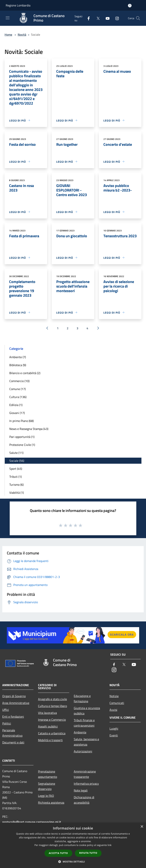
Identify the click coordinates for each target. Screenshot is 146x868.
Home (8, 35)
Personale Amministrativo (12, 733)
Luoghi (114, 728)
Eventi (114, 735)
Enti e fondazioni (13, 717)
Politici (7, 723)
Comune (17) (17, 389)
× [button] (142, 827)
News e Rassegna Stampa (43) (29, 429)
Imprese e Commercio (52, 720)
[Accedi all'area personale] (130, 6)
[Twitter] (97, 18)
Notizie (114, 696)
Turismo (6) (16, 485)
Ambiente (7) (18, 357)
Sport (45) (16, 469)
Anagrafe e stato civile (52, 699)
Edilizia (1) (16, 405)
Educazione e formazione (82, 698)
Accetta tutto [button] (58, 853)
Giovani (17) (17, 413)
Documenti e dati (13, 742)
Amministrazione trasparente (85, 774)
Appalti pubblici (48, 726)
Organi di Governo (14, 696)
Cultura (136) (18, 397)
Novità (22, 35)
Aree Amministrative (16, 703)
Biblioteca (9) (18, 365)
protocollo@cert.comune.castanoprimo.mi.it (32, 822)
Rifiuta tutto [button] (88, 853)
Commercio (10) (19, 381)
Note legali (81, 790)
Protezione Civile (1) (22, 445)
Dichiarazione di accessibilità (84, 800)
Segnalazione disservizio (47, 786)
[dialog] (73, 845)
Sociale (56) (17, 461)
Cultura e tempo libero (52, 706)
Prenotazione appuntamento (48, 774)
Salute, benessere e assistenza (86, 742)
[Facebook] (87, 18)
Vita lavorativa (47, 713)
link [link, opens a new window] (110, 845)
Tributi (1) (15, 477)
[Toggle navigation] (8, 18)
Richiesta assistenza (51, 803)
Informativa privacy (86, 784)
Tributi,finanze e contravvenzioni (84, 723)
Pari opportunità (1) (22, 437)
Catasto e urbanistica (52, 733)
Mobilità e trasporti (50, 740)
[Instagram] (116, 18)
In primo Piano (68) (21, 421)
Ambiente (80, 732)
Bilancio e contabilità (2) (25, 373)
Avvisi (113, 710)
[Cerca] (138, 18)
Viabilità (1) (17, 493)
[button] (73, 862)
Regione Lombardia (18, 5)
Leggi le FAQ (46, 796)
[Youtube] (106, 18)
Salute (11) (16, 453)
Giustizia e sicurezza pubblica (87, 711)
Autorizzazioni (83, 751)
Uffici (6, 710)
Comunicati (117, 703)
